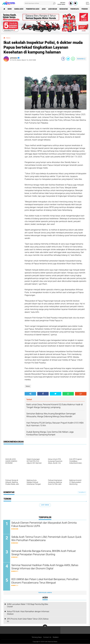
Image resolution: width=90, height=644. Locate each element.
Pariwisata (75, 9)
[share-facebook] (63, 59)
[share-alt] (30, 394)
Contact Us (47, 637)
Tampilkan (82, 492)
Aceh (44, 9)
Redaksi (56, 637)
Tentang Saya (37, 637)
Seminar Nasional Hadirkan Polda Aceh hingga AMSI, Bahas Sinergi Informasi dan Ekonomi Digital (45, 567)
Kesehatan (64, 9)
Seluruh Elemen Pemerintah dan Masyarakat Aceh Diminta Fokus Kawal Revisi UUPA (44, 524)
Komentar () (81, 59)
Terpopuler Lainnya (45, 593)
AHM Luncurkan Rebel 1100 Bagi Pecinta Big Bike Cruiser (28, 606)
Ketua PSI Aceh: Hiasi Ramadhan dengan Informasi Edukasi (28, 613)
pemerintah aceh (33, 9)
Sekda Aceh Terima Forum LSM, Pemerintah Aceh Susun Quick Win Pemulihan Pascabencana (47, 539)
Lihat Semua (45, 505)
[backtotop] (45, 627)
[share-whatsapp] (73, 59)
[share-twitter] (68, 59)
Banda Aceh (19, 9)
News (10, 9)
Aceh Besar (53, 9)
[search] (40, 3)
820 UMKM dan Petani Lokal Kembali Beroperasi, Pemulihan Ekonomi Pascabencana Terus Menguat (45, 581)
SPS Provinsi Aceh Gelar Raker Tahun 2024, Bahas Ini (28, 620)
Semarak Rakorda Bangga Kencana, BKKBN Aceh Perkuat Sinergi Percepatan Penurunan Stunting (44, 553)
